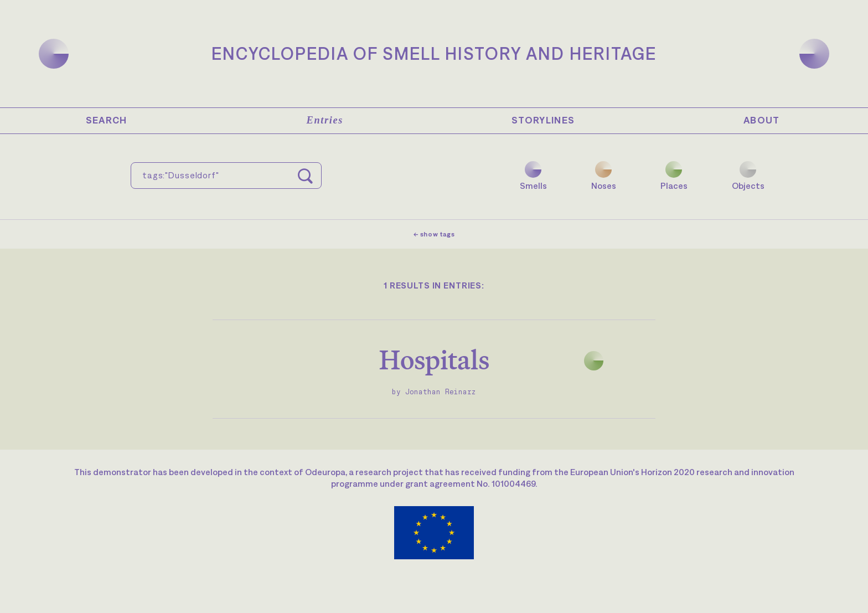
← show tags (434, 234)
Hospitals (434, 360)
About (762, 120)
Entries (325, 120)
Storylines (543, 120)
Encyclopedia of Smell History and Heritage (434, 53)
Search (107, 120)
